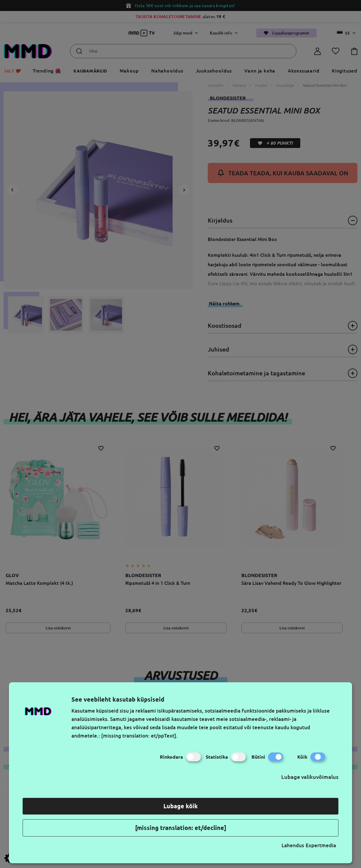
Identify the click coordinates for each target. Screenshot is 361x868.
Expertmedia (321, 845)
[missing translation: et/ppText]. (139, 736)
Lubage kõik (181, 806)
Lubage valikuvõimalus (310, 777)
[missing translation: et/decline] (181, 828)
